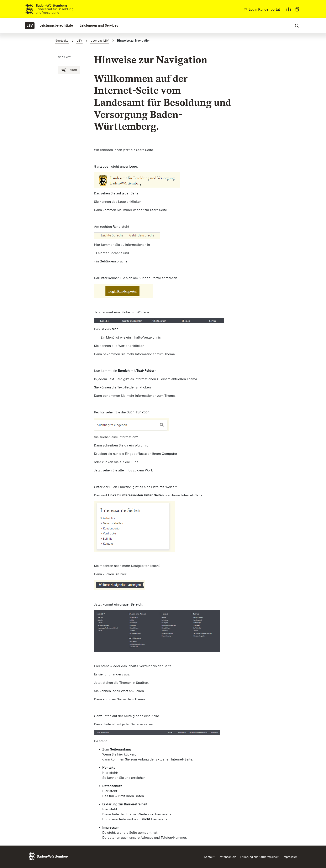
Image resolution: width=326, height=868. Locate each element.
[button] (289, 9)
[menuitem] (30, 26)
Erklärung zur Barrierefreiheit (259, 857)
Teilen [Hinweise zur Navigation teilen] (69, 70)
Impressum (290, 857)
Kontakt (209, 857)
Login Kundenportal (264, 9)
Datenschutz (227, 857)
